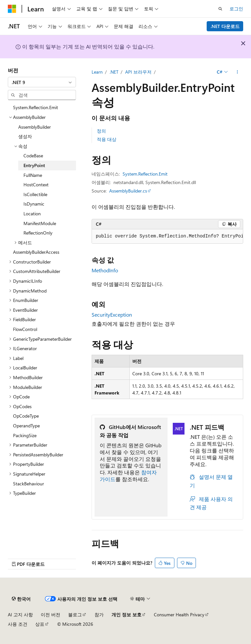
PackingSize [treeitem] (25, 435)
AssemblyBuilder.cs (128, 191)
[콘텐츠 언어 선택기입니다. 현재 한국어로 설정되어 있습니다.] (21, 599)
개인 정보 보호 (126, 615)
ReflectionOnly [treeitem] (38, 233)
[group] (167, 236)
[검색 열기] (220, 9)
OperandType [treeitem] (26, 426)
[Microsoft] (12, 9)
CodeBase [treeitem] (33, 156)
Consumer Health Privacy (179, 615)
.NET (114, 72)
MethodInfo (105, 270)
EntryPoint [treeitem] (34, 165)
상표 (40, 624)
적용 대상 (107, 139)
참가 (99, 615)
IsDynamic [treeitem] (34, 204)
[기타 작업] (237, 72)
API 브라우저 (138, 72)
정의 (101, 131)
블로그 (75, 615)
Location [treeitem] (32, 214)
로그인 (236, 9)
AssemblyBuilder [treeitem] (35, 127)
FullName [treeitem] (33, 175)
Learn (97, 72)
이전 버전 (51, 615)
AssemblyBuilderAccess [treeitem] (36, 252)
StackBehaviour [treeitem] (29, 484)
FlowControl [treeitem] (25, 329)
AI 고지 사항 (20, 615)
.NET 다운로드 (225, 26)
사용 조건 (18, 624)
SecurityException (112, 315)
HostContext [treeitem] (36, 185)
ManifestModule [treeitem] (40, 223)
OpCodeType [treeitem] (26, 416)
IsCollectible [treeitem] (35, 194)
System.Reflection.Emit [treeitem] (36, 107)
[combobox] (42, 82)
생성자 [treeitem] (25, 136)
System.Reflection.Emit (145, 174)
